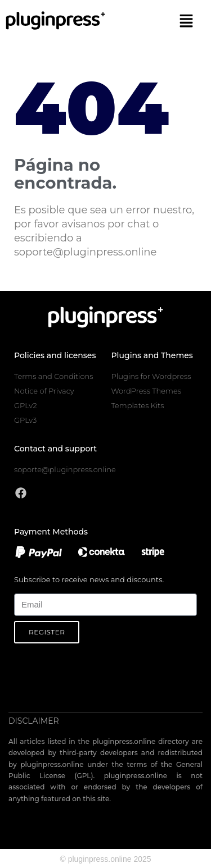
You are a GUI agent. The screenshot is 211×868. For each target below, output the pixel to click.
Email (23, 587)
